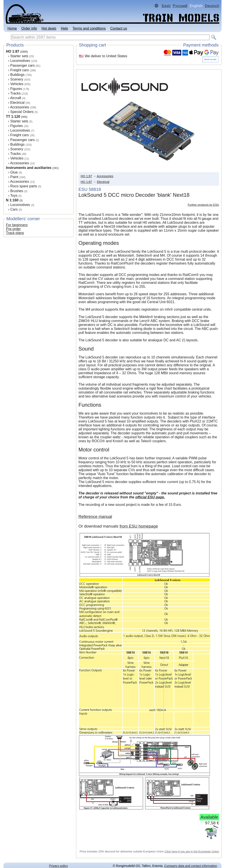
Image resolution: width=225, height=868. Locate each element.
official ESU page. (150, 497)
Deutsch (212, 6)
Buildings (17, 75)
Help (64, 28)
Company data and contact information (191, 866)
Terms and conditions (89, 28)
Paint (14, 177)
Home (12, 28)
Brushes (17, 191)
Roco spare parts (24, 186)
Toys (14, 196)
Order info (29, 28)
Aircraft (16, 98)
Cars (14, 209)
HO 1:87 (13, 51)
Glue (14, 172)
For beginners (17, 225)
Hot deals (49, 28)
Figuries (17, 126)
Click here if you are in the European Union (192, 851)
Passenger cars (23, 65)
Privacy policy (58, 866)
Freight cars (20, 70)
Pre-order (13, 229)
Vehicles (17, 84)
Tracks (15, 93)
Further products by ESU (203, 205)
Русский (180, 6)
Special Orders (22, 112)
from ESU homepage (139, 526)
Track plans (15, 233)
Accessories (20, 107)
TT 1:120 (13, 117)
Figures (16, 89)
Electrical (17, 103)
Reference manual (95, 516)
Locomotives (20, 61)
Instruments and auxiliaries (29, 168)
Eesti (166, 6)
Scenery (17, 79)
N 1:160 (12, 200)
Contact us (119, 28)
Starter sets (19, 56)
